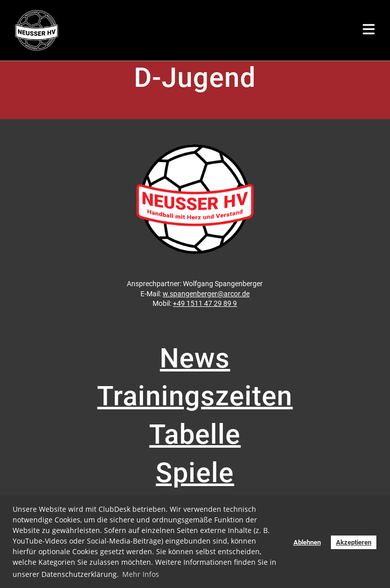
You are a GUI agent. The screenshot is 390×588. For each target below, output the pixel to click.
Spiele (195, 473)
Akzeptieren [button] (354, 542)
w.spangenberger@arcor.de (206, 294)
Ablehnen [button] (307, 542)
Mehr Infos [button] (141, 574)
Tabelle (195, 434)
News (195, 358)
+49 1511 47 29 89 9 (205, 303)
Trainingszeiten (195, 396)
